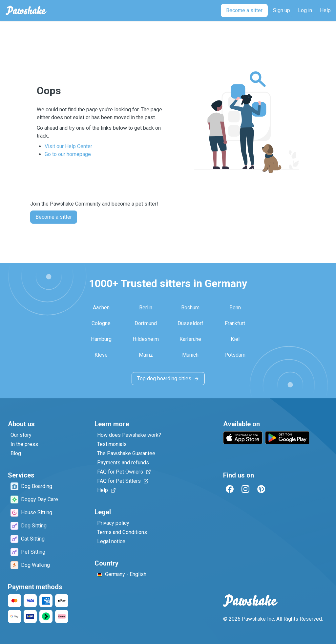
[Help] (325, 11)
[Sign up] (282, 11)
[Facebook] (230, 489)
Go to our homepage (68, 154)
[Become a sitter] (244, 11)
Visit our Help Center (68, 146)
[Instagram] (245, 489)
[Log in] (305, 11)
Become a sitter (54, 217)
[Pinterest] (261, 489)
